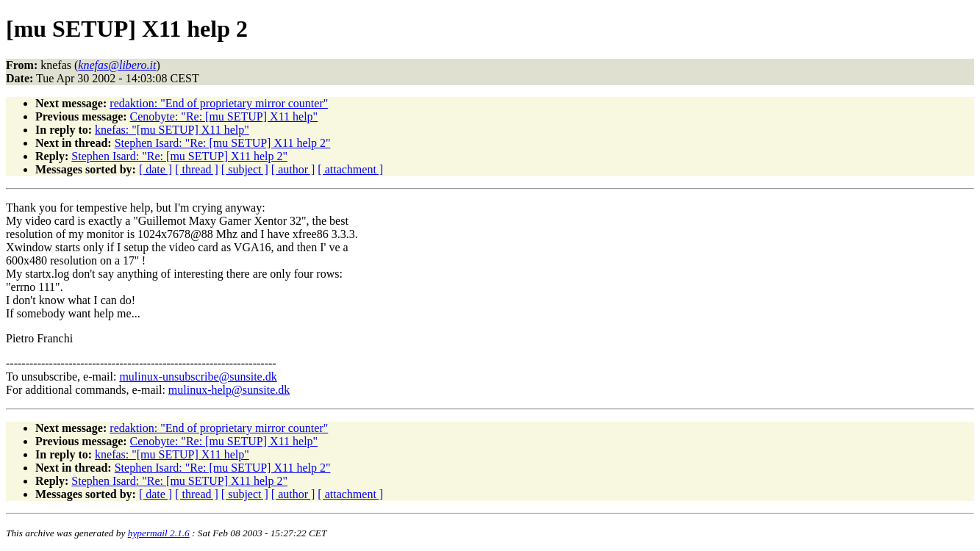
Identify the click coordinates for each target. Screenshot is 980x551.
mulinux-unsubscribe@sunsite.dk (198, 377)
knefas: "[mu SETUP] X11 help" (172, 130)
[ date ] (155, 169)
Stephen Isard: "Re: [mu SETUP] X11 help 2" (223, 143)
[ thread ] (197, 169)
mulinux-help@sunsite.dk (229, 390)
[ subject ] (245, 169)
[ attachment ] (350, 169)
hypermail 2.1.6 (159, 533)
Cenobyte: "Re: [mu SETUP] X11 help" (224, 116)
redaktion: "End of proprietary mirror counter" (219, 103)
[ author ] (293, 169)
